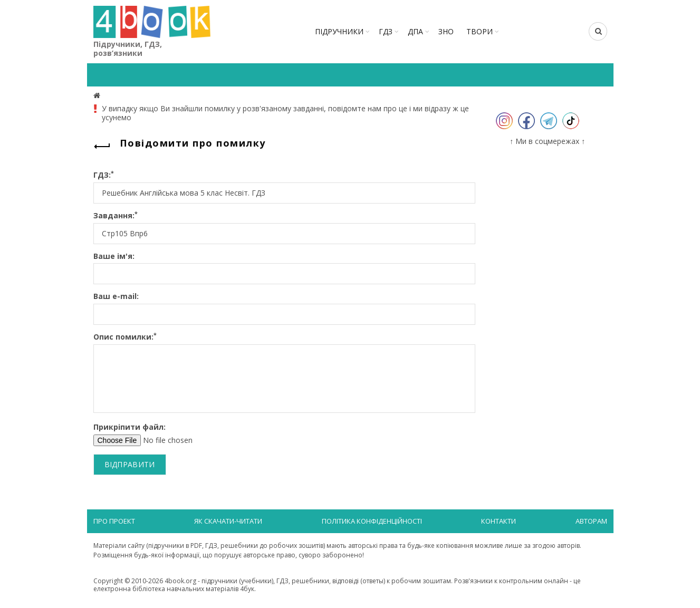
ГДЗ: (104, 175)
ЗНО (446, 31)
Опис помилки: (125, 337)
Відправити (130, 464)
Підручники (339, 31)
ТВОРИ (480, 31)
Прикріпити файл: (130, 427)
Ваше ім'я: (114, 257)
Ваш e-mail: (116, 297)
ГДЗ (386, 31)
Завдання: (116, 216)
